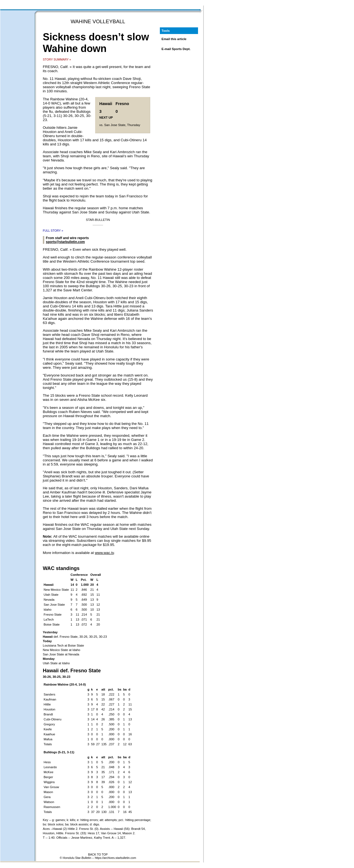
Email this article (174, 39)
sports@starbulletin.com (65, 242)
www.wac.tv (104, 553)
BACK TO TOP (98, 854)
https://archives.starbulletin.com (115, 858)
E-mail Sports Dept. (176, 49)
